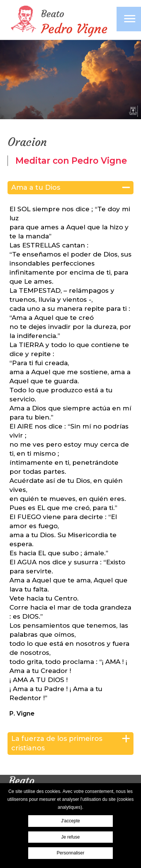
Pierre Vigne (58, 21)
